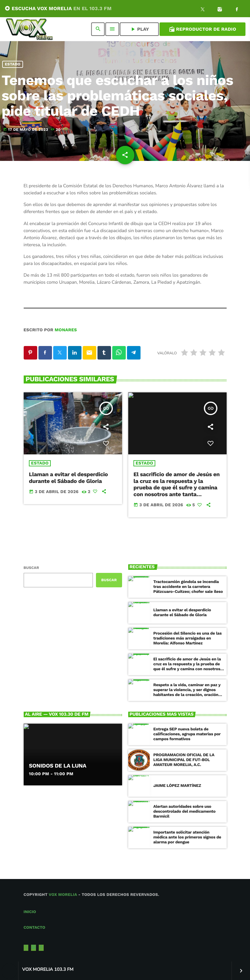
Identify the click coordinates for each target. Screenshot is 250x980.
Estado (13, 64)
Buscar (31, 568)
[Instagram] (220, 10)
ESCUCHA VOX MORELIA (58, 8)
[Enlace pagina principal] (29, 29)
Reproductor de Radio (202, 29)
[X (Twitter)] (203, 10)
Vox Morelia (63, 895)
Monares (66, 330)
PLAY (139, 29)
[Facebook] (237, 10)
